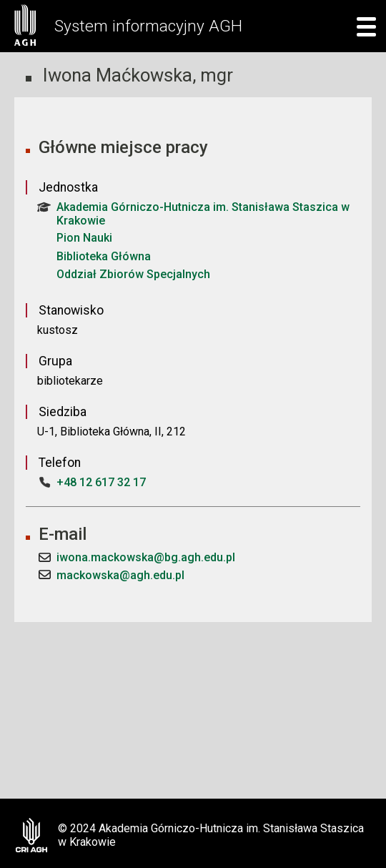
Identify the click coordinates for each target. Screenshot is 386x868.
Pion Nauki (84, 238)
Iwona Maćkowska (118, 75)
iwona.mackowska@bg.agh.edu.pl (146, 557)
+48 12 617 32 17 (101, 482)
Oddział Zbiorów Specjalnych (133, 274)
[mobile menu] (362, 26)
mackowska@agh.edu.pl (120, 575)
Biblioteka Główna (104, 256)
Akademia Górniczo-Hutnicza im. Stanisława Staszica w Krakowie (193, 214)
